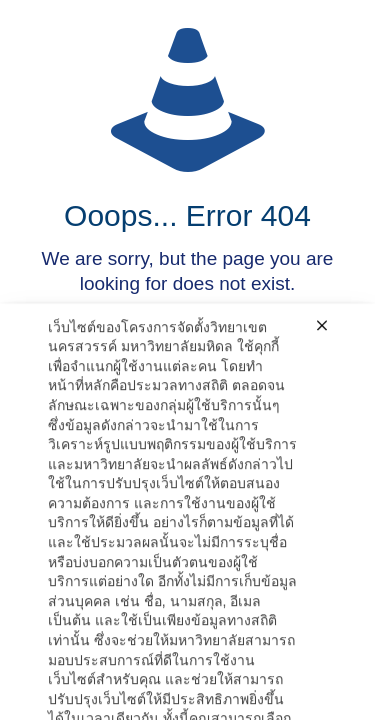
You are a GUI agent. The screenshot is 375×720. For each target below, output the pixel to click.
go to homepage (197, 379)
